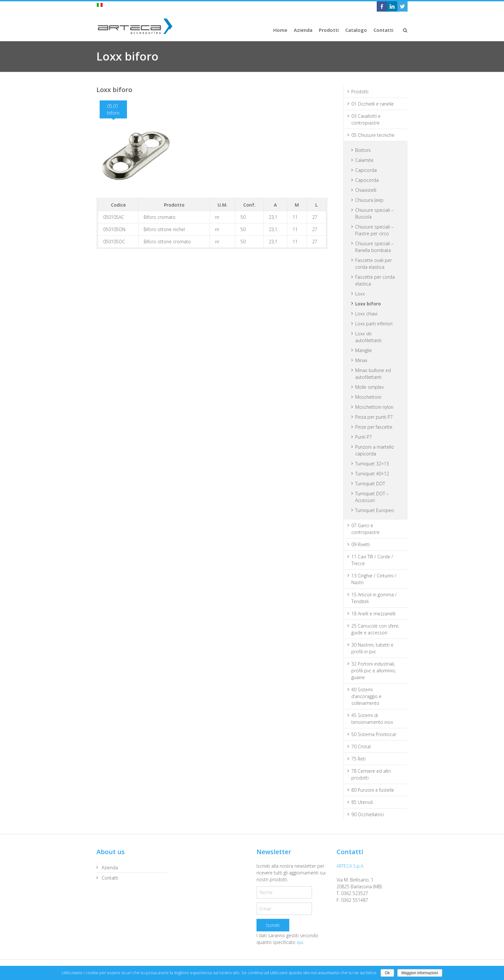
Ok (387, 973)
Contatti (110, 878)
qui (300, 942)
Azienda (110, 868)
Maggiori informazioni (420, 973)
